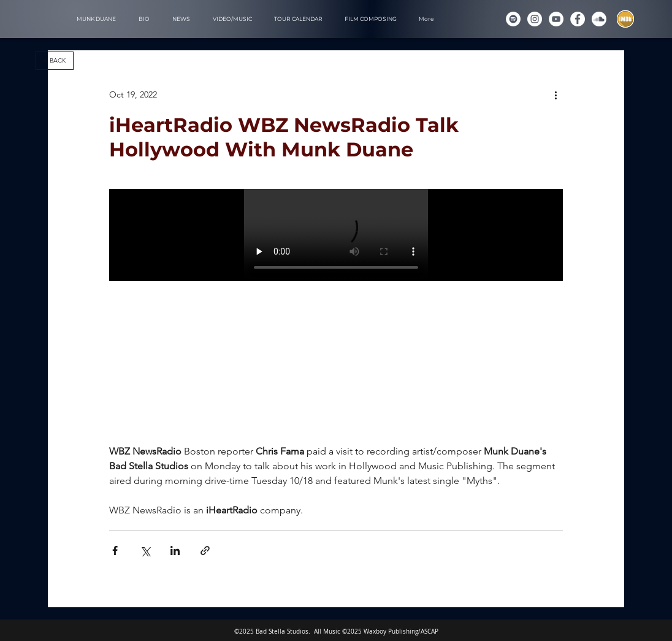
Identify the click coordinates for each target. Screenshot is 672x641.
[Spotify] (513, 19)
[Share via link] (205, 551)
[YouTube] (556, 19)
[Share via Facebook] (115, 551)
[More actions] (556, 94)
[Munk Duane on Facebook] (578, 19)
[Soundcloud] (599, 19)
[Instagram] (535, 19)
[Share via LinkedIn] (175, 551)
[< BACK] (55, 61)
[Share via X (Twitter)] (145, 551)
